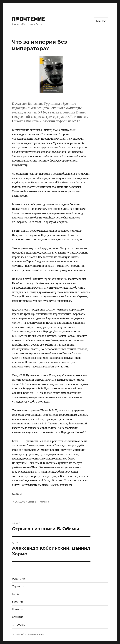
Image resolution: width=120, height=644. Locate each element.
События (18, 617)
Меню (101, 21)
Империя (45, 502)
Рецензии (19, 579)
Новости (18, 609)
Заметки (32, 502)
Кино (15, 594)
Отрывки (18, 586)
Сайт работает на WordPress (29, 635)
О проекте (19, 625)
